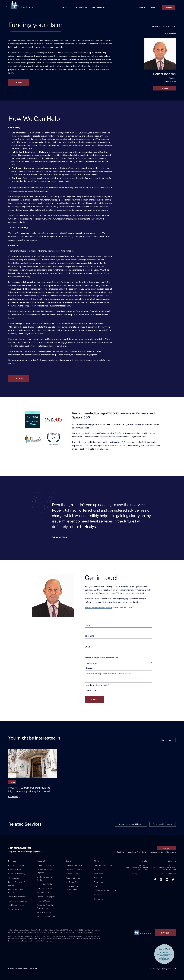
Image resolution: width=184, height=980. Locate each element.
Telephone (89, 636)
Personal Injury (43, 892)
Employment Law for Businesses (16, 891)
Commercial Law (15, 870)
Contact (168, 8)
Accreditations (100, 878)
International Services (17, 897)
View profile (170, 81)
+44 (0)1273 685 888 (167, 874)
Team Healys (99, 882)
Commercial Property (17, 874)
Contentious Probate (45, 865)
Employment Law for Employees (45, 878)
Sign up (166, 848)
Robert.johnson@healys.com (99, 607)
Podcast (97, 869)
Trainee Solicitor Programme (105, 890)
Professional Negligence (163, 824)
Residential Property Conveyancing (45, 907)
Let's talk (164, 88)
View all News (167, 740)
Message (89, 668)
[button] (66, 8)
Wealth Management (45, 912)
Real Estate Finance (16, 905)
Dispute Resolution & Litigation (131, 824)
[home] (19, 6)
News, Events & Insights (104, 865)
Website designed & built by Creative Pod (23, 969)
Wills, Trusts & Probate (46, 916)
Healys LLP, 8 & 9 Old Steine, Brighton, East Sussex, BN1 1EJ (163, 867)
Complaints (99, 899)
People (154, 8)
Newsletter (98, 874)
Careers (97, 886)
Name (87, 625)
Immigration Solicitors (46, 884)
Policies (97, 895)
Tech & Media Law (15, 909)
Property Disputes (44, 901)
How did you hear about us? (97, 685)
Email (87, 647)
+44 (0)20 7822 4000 (140, 874)
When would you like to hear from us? (101, 658)
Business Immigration (17, 865)
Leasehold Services (44, 888)
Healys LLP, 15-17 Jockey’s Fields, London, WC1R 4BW (136, 867)
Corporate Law (14, 878)
